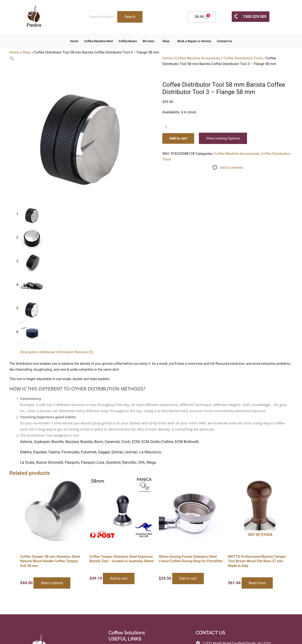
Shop (166, 41)
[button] (150, 41)
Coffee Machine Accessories (198, 58)
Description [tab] (29, 352)
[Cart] (202, 17)
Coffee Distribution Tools (243, 58)
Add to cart (178, 138)
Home (74, 41)
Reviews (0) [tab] (84, 352)
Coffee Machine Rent (98, 41)
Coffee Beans (128, 41)
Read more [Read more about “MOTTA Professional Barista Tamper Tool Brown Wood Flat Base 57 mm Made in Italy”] (257, 583)
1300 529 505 (250, 16)
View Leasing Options (223, 138)
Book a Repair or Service (194, 41)
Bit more (149, 41)
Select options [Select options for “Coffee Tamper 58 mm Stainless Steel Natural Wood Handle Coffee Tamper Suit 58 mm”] (52, 583)
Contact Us (224, 41)
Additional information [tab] (57, 352)
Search (130, 17)
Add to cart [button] (119, 578)
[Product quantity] (169, 127)
